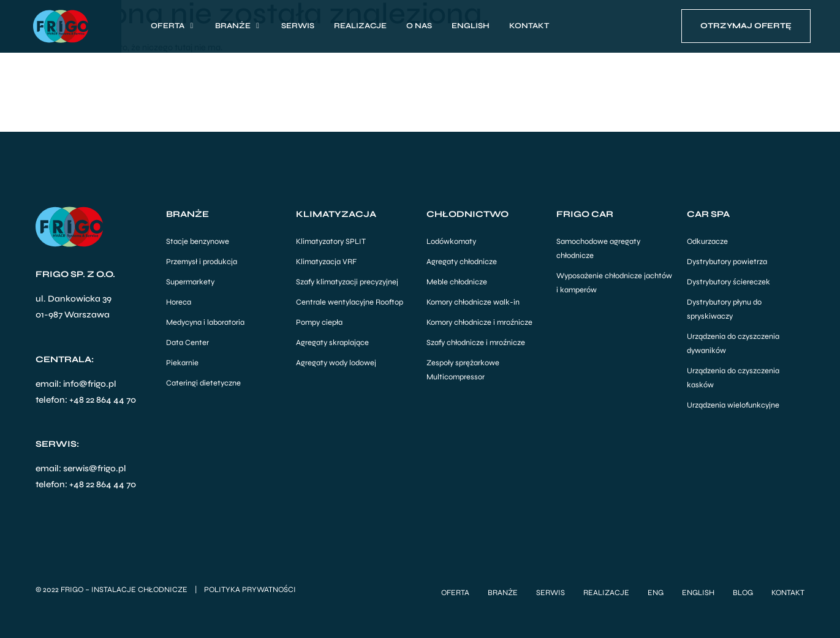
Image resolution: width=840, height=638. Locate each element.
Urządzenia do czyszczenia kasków (733, 378)
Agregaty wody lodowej (336, 363)
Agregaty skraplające (332, 343)
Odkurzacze (707, 241)
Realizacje (606, 592)
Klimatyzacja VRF (326, 262)
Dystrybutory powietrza (727, 262)
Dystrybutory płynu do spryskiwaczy (724, 309)
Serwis (551, 592)
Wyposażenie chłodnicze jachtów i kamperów (614, 283)
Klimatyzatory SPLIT (331, 241)
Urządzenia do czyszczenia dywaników (733, 344)
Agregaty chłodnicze (462, 262)
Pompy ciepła (319, 322)
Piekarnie (182, 363)
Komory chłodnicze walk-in (473, 302)
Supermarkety (190, 282)
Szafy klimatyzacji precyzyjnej (347, 282)
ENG (656, 592)
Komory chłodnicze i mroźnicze (479, 322)
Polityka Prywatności (250, 589)
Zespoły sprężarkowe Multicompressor (463, 370)
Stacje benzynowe (198, 241)
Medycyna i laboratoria (205, 322)
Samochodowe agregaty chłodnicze (598, 249)
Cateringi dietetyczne (203, 383)
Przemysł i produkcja (202, 262)
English (698, 592)
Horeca (179, 302)
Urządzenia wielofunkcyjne (733, 405)
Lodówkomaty (451, 241)
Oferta (455, 592)
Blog (743, 592)
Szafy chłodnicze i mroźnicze (476, 343)
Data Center (187, 343)
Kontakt (788, 592)
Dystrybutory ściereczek (728, 282)
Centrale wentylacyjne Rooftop (350, 302)
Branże (503, 592)
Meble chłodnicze (457, 282)
